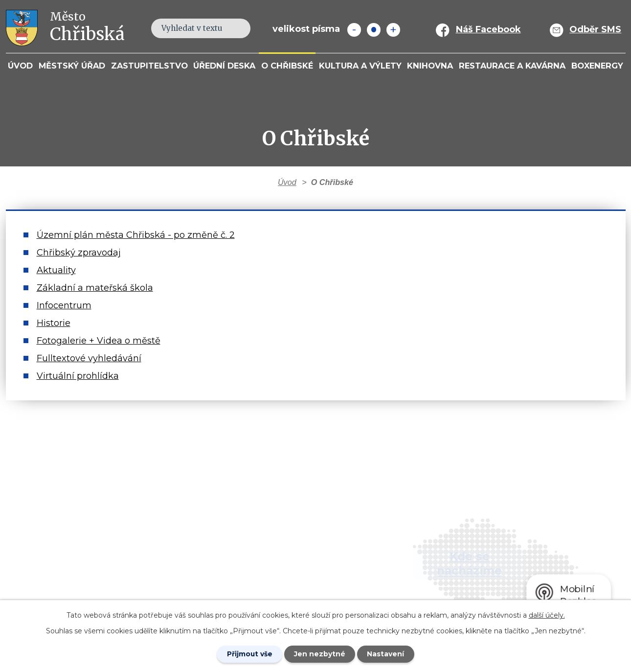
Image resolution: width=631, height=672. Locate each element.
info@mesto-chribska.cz (252, 569)
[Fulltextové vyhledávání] (201, 28)
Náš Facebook (488, 29)
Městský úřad (72, 66)
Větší (393, 30)
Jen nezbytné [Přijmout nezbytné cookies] (320, 654)
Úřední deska (224, 66)
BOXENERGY (597, 66)
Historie (54, 323)
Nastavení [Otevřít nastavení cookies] (387, 654)
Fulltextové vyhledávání (89, 358)
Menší (354, 30)
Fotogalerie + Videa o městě (99, 341)
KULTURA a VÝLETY (360, 66)
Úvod (20, 66)
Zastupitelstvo (149, 66)
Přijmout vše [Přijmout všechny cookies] (249, 654)
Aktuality (56, 270)
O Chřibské (287, 66)
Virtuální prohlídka (78, 376)
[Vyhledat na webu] (237, 28)
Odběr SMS (595, 29)
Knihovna (430, 66)
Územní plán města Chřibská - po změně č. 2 (136, 235)
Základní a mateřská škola (95, 288)
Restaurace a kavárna (512, 66)
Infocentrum (64, 305)
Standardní (374, 30)
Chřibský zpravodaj (79, 253)
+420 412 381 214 (235, 540)
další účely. (547, 615)
